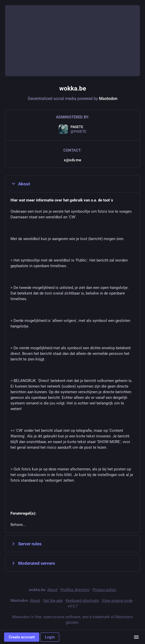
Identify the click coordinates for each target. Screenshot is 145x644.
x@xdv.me (72, 160)
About (20, 184)
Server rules (26, 544)
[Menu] (136, 637)
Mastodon (108, 99)
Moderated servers (33, 563)
